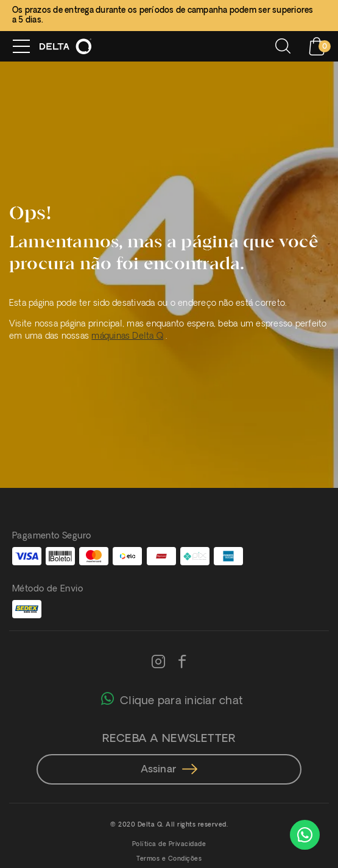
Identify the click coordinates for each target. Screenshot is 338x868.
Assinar (169, 770)
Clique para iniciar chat (172, 698)
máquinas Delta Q (127, 337)
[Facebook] (182, 663)
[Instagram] (158, 663)
